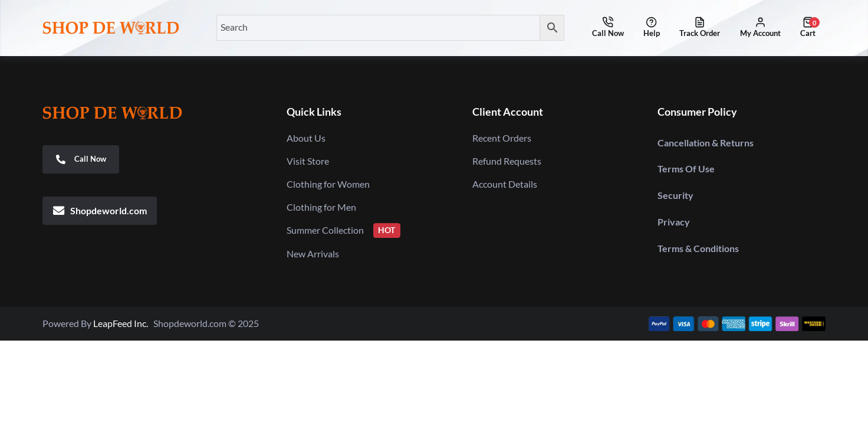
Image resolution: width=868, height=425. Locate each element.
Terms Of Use (686, 169)
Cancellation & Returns (706, 143)
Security (675, 195)
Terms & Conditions (698, 248)
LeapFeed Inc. (123, 323)
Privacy (674, 222)
